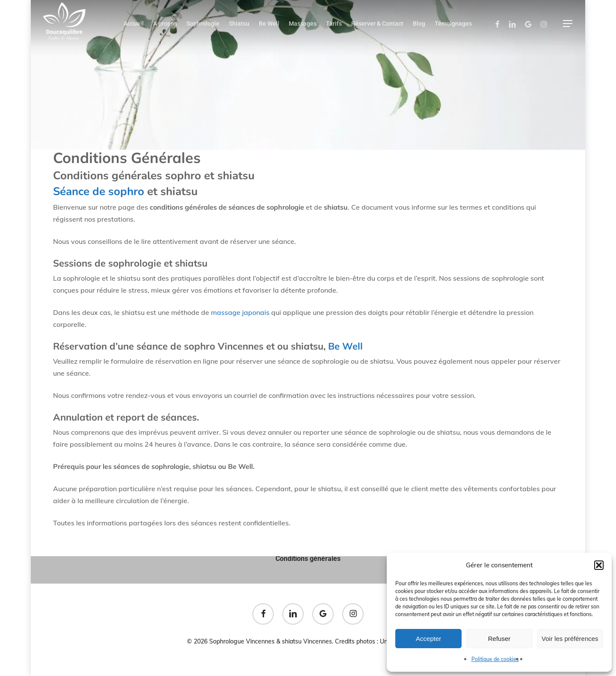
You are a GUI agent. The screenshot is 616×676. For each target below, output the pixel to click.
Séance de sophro (99, 191)
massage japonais (240, 312)
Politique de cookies (495, 659)
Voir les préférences (570, 639)
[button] (599, 565)
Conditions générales (308, 559)
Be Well (347, 346)
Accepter (428, 639)
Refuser (499, 639)
